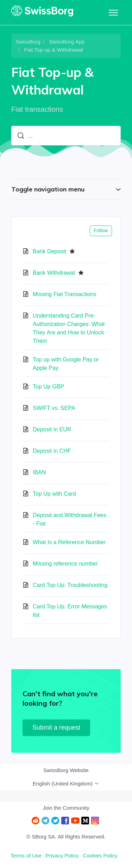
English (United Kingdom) (66, 784)
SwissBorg (28, 42)
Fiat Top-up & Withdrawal (53, 50)
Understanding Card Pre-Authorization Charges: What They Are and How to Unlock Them (69, 328)
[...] (66, 136)
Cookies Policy (100, 856)
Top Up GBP (48, 387)
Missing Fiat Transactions (65, 294)
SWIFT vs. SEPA (54, 408)
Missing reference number (65, 564)
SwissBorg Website (66, 770)
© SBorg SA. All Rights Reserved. (66, 837)
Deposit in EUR (52, 429)
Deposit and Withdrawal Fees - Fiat (70, 519)
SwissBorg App (67, 42)
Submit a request (56, 727)
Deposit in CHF (52, 451)
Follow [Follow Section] (101, 230)
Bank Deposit (49, 251)
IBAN (39, 472)
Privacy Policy (62, 856)
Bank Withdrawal (54, 273)
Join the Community (66, 808)
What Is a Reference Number (69, 542)
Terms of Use (26, 856)
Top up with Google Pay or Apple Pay (66, 364)
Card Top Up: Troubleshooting (70, 585)
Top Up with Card (54, 494)
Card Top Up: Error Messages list (70, 611)
